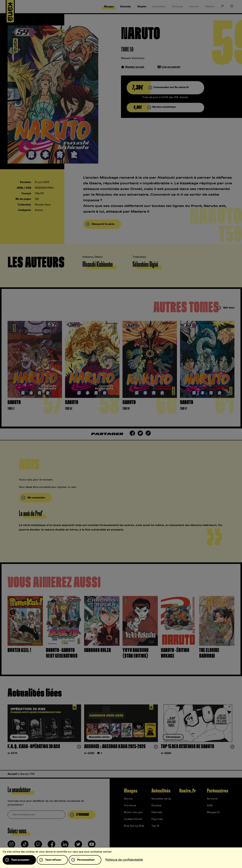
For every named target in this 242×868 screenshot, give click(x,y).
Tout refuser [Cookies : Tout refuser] (53, 860)
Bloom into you (133, 812)
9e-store (212, 799)
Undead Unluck (133, 819)
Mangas (131, 791)
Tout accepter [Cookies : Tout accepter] (20, 860)
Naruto (128, 799)
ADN (210, 806)
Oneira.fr (187, 791)
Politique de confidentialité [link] (124, 860)
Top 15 (155, 826)
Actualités (161, 791)
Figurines (157, 819)
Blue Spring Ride (134, 826)
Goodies (156, 806)
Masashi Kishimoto (133, 58)
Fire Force (130, 806)
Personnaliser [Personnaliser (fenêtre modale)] (86, 860)
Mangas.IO (213, 812)
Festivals (157, 812)
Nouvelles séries (161, 799)
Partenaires (218, 791)
